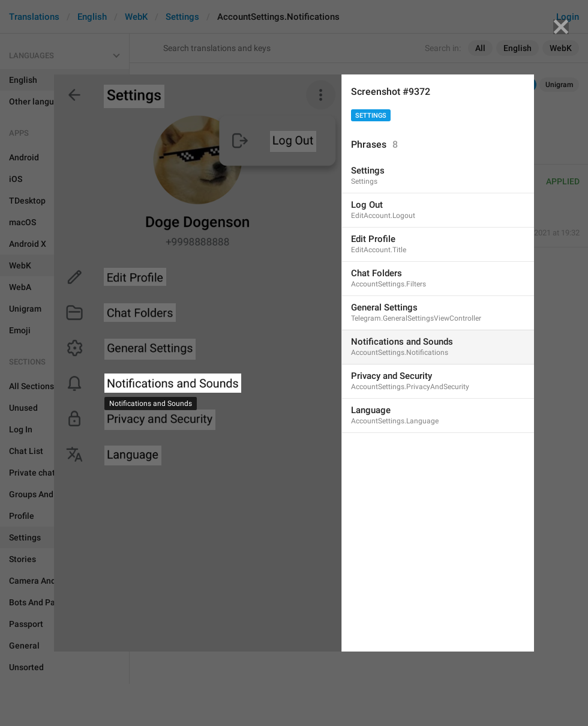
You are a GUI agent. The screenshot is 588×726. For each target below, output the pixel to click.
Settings (371, 116)
